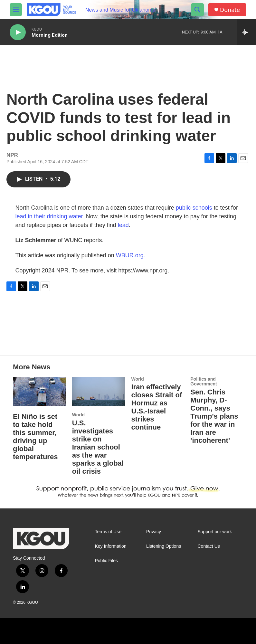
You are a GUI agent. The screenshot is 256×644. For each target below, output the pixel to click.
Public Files (107, 561)
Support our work (215, 532)
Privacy (154, 532)
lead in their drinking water (49, 216)
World (78, 415)
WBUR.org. (131, 255)
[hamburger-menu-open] (16, 10)
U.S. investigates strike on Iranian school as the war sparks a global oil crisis (98, 447)
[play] (18, 32)
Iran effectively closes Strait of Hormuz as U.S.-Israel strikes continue (157, 407)
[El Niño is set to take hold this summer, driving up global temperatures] (39, 391)
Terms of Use (108, 532)
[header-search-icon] (197, 10)
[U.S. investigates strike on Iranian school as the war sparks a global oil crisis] (99, 391)
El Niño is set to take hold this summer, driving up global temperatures (35, 437)
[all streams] (247, 32)
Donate (230, 10)
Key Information (111, 546)
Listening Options (164, 546)
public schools (194, 208)
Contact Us (209, 546)
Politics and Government (204, 382)
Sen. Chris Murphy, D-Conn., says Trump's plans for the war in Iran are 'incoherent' (214, 416)
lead (123, 225)
